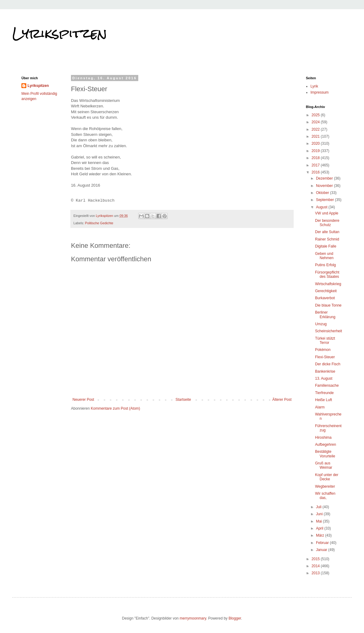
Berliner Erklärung (325, 315)
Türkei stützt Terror (325, 341)
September (325, 200)
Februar (323, 543)
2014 (316, 566)
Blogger (235, 618)
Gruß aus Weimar (324, 465)
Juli (319, 507)
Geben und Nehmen (324, 256)
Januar (322, 550)
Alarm (320, 407)
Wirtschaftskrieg (328, 284)
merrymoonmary (193, 618)
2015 (316, 559)
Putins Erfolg (325, 265)
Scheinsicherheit (329, 331)
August (322, 207)
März (321, 535)
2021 (316, 136)
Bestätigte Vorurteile (325, 454)
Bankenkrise (325, 371)
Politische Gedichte (99, 223)
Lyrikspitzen (60, 33)
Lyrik (314, 86)
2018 (316, 158)
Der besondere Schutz (327, 223)
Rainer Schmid (327, 239)
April (320, 528)
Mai (319, 521)
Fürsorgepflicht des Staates (327, 274)
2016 (316, 172)
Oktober (323, 193)
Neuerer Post (83, 400)
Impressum (319, 92)
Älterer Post (282, 400)
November (325, 186)
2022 (316, 129)
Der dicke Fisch (328, 364)
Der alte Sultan (327, 232)
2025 (316, 115)
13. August (324, 378)
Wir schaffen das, (325, 496)
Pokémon (323, 350)
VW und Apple (327, 213)
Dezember (325, 178)
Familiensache (327, 385)
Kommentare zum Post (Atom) (115, 408)
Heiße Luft (323, 400)
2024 (316, 122)
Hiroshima (323, 438)
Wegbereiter (325, 486)
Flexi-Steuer (325, 357)
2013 (316, 573)
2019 (316, 151)
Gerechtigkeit (326, 291)
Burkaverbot (325, 298)
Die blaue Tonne (328, 305)
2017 (316, 165)
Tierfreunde (324, 393)
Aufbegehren (326, 445)
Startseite (183, 400)
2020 (316, 143)
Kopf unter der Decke (327, 477)
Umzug (321, 324)
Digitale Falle (326, 246)
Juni (320, 514)
